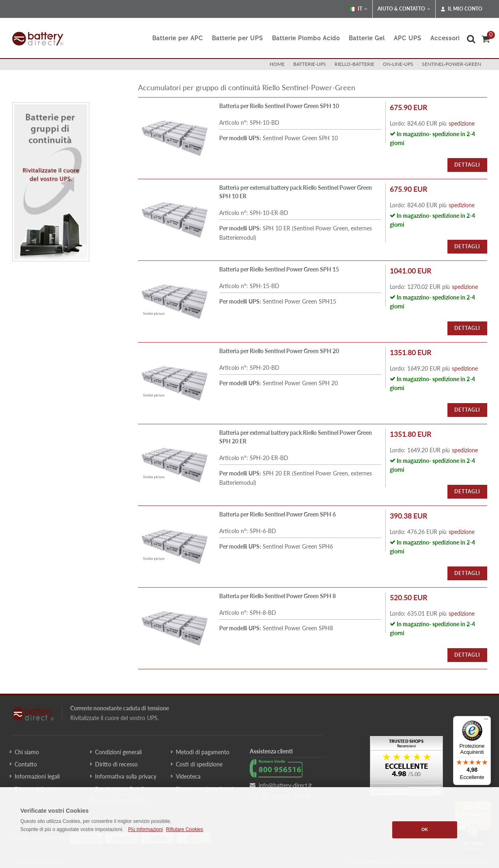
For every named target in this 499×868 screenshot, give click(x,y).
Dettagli (467, 165)
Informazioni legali (37, 776)
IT (359, 9)
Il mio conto (461, 9)
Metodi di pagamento (203, 752)
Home (277, 64)
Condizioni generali (118, 752)
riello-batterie (354, 64)
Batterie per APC (178, 38)
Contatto (26, 764)
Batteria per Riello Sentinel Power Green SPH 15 (279, 269)
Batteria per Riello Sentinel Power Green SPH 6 (278, 514)
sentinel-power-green (451, 64)
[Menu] (486, 721)
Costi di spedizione (199, 764)
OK (425, 829)
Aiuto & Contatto (404, 9)
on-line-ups (398, 64)
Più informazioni (145, 829)
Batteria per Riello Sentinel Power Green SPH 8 (278, 596)
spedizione (462, 123)
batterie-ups (310, 64)
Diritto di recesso (116, 764)
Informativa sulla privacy (126, 776)
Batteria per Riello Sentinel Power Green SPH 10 (279, 106)
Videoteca (188, 776)
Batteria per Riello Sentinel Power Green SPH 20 (279, 351)
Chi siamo (27, 752)
